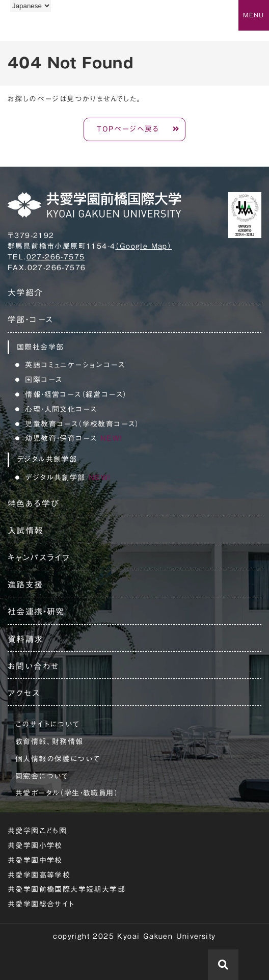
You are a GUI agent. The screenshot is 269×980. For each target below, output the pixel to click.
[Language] (31, 6)
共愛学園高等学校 (39, 875)
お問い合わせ (33, 666)
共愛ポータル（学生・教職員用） (67, 793)
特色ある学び (33, 504)
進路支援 (25, 585)
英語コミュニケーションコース (75, 365)
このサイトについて (48, 724)
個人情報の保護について (58, 759)
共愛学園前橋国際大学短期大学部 (66, 889)
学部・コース (30, 320)
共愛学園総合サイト (41, 904)
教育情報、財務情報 (49, 741)
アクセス (24, 693)
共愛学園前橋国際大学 (57, 27)
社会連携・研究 (36, 612)
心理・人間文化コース (61, 409)
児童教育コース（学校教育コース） (82, 424)
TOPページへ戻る (128, 129)
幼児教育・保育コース (74, 438)
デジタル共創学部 (68, 478)
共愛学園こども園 (37, 831)
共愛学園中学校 (35, 860)
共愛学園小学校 (35, 845)
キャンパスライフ (39, 558)
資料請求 (25, 639)
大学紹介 (25, 293)
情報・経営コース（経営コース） (76, 394)
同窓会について (42, 776)
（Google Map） (143, 246)
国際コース (44, 380)
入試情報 (25, 531)
